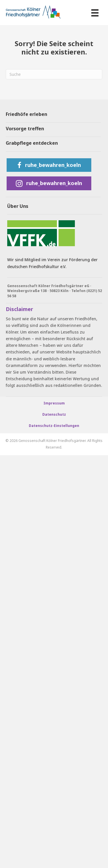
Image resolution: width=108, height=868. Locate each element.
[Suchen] (54, 74)
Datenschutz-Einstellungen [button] (54, 426)
